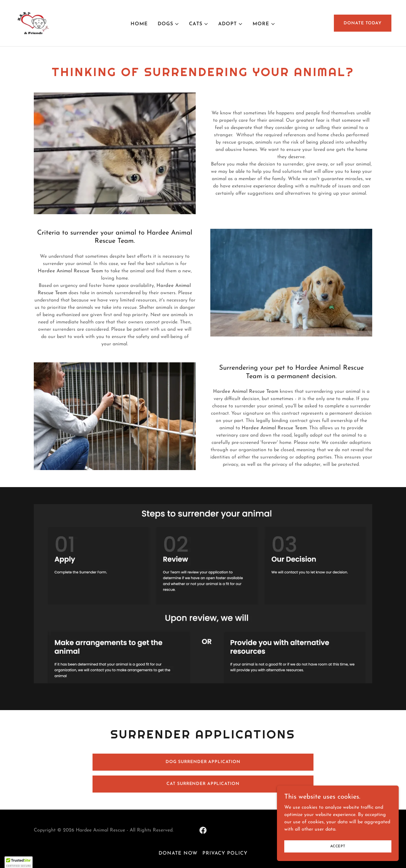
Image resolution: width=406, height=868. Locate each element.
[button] (168, 24)
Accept (338, 846)
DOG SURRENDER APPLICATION (203, 762)
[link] (32, 23)
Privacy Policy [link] (225, 853)
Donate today (363, 23)
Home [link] (139, 24)
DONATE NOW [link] (178, 853)
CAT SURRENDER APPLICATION (203, 784)
